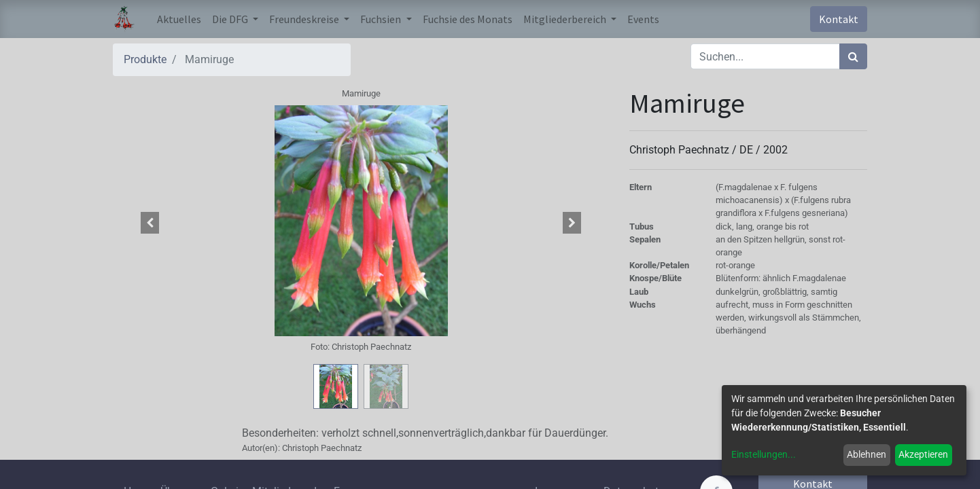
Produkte (145, 59)
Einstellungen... (764, 454)
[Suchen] (853, 56)
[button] (150, 223)
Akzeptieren (923, 454)
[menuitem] (179, 19)
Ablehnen (867, 454)
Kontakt (839, 19)
